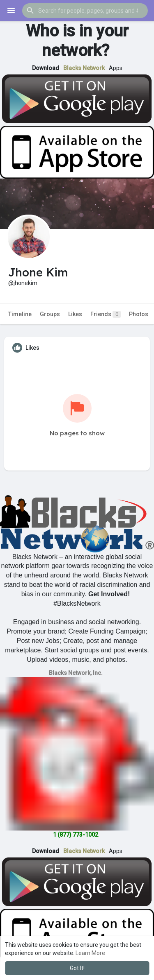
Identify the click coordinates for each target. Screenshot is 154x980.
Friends (106, 314)
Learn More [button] (90, 953)
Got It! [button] (77, 968)
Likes (75, 314)
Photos (139, 314)
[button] (85, 11)
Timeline (20, 314)
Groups (50, 314)
